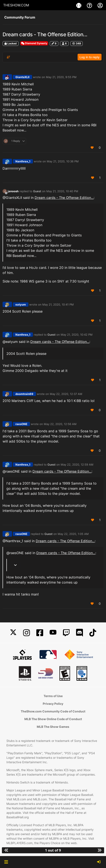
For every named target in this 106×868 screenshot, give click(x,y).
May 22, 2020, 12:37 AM (66, 394)
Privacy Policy (53, 704)
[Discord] (79, 633)
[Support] (90, 5)
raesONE (21, 424)
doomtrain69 (24, 394)
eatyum (21, 304)
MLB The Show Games (53, 727)
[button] (6, 862)
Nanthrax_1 (23, 161)
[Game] (79, 5)
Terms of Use (53, 696)
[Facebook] (40, 633)
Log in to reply (90, 57)
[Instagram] (26, 633)
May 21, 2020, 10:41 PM (58, 304)
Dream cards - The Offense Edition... (64, 198)
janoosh (13, 191)
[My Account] (100, 5)
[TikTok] (93, 633)
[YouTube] (53, 633)
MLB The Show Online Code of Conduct (53, 719)
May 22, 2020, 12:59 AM (77, 465)
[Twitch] (66, 633)
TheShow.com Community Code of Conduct (53, 711)
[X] (13, 633)
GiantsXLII (22, 77)
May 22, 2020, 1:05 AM (73, 534)
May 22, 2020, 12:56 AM (60, 424)
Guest (37, 191)
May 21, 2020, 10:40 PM (62, 191)
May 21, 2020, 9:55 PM (61, 77)
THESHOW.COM (16, 5)
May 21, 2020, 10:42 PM (77, 335)
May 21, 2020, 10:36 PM (63, 161)
